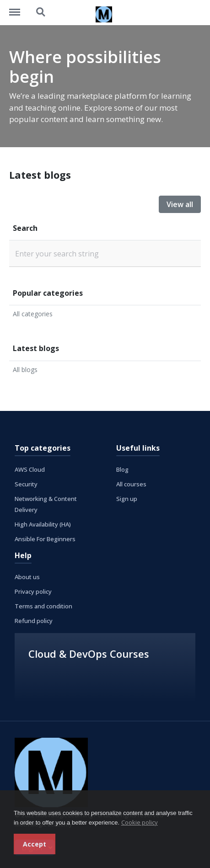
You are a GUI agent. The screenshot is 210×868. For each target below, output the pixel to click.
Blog (122, 469)
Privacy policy (33, 591)
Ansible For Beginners (45, 539)
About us (27, 577)
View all (180, 204)
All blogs (25, 370)
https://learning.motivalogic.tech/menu (19, 8)
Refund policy (34, 621)
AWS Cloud (30, 469)
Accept (35, 844)
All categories (33, 314)
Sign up (127, 499)
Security (26, 484)
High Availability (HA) (43, 524)
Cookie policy (140, 822)
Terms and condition (43, 606)
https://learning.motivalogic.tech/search (41, 12)
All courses (131, 484)
